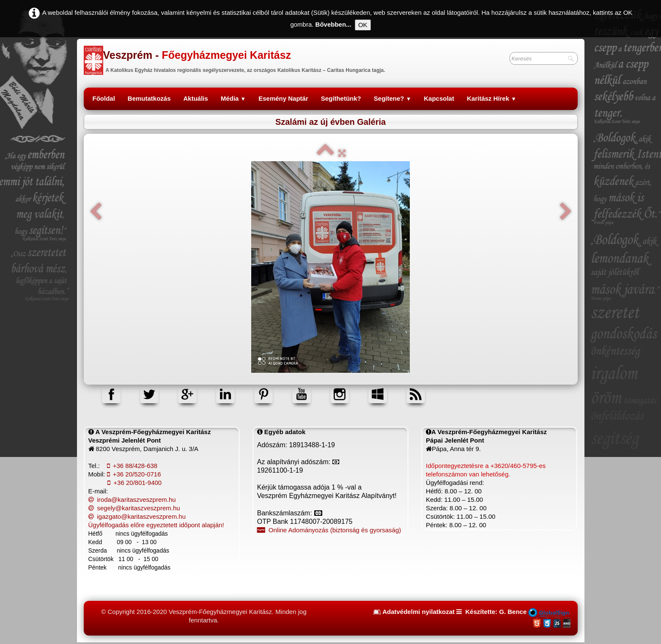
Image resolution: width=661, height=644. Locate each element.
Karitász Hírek (492, 98)
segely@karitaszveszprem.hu (134, 508)
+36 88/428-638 (132, 466)
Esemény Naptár (283, 98)
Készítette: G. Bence (496, 612)
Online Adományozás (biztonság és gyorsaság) (329, 530)
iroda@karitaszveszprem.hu (132, 500)
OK (363, 25)
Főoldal (104, 98)
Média (233, 98)
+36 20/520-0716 (134, 474)
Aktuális (196, 98)
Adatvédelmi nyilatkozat (418, 612)
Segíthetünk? (341, 98)
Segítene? (392, 98)
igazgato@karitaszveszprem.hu (137, 516)
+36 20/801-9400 (134, 483)
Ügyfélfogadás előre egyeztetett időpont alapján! (156, 525)
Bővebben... (333, 24)
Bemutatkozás (149, 98)
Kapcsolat (439, 98)
